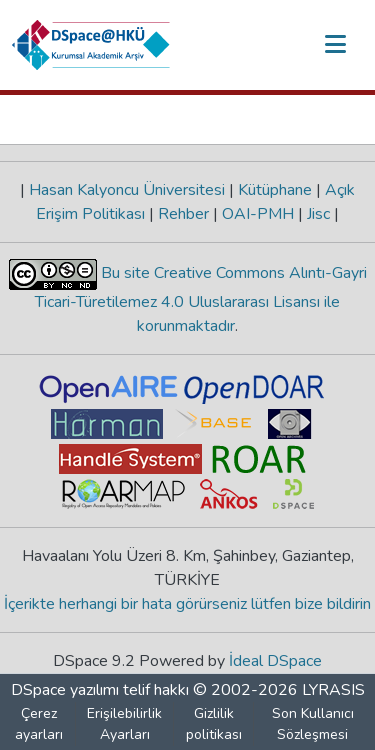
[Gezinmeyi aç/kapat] (335, 45)
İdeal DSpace (275, 661)
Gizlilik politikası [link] (214, 724)
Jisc (318, 214)
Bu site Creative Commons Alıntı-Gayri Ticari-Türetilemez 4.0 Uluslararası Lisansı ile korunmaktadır (201, 299)
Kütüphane (275, 190)
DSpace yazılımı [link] (65, 690)
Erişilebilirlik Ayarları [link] (124, 724)
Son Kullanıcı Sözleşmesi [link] (313, 724)
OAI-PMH (258, 214)
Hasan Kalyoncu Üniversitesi (127, 190)
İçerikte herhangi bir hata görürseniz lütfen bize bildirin (187, 604)
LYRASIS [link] (333, 690)
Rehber (183, 214)
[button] (91, 45)
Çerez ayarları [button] (39, 724)
